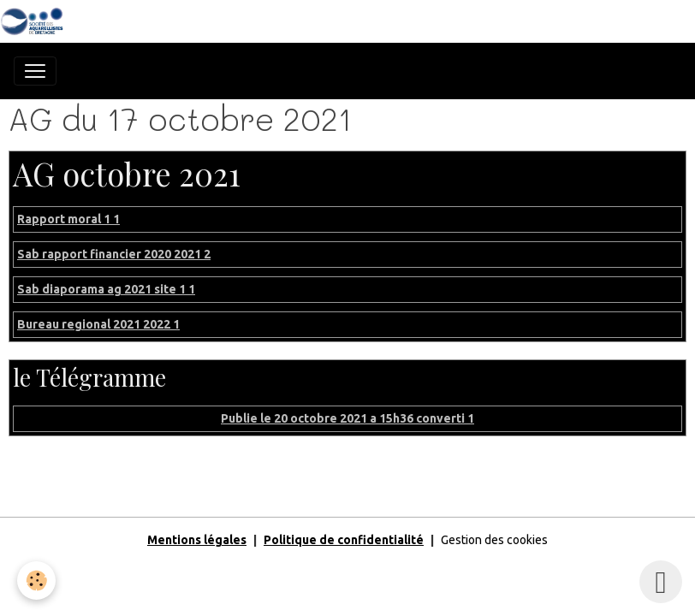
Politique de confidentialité (344, 540)
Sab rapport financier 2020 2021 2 (114, 254)
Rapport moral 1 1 (68, 219)
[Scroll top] (661, 582)
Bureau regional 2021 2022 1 (98, 324)
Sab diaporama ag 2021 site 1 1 (106, 289)
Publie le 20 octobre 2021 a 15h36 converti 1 (347, 418)
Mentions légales (197, 540)
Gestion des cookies (494, 540)
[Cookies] (36, 580)
